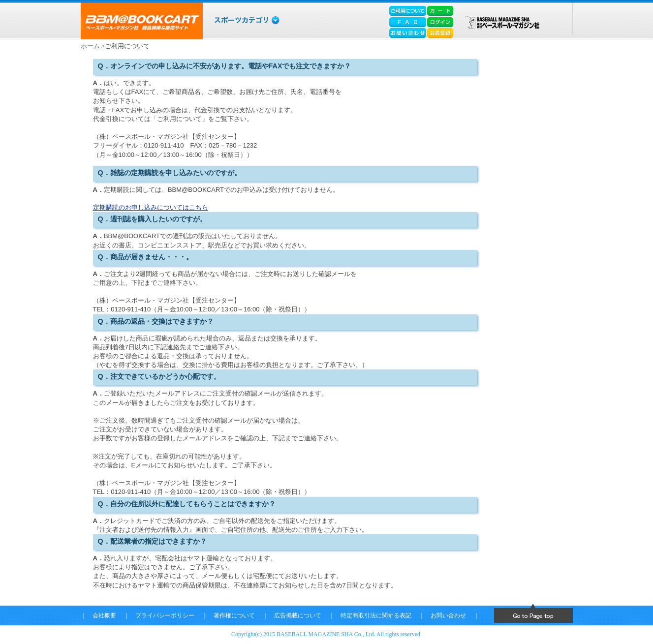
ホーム (90, 46)
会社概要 (104, 615)
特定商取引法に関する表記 (376, 615)
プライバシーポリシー (165, 615)
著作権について (234, 615)
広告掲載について (298, 615)
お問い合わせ (448, 615)
